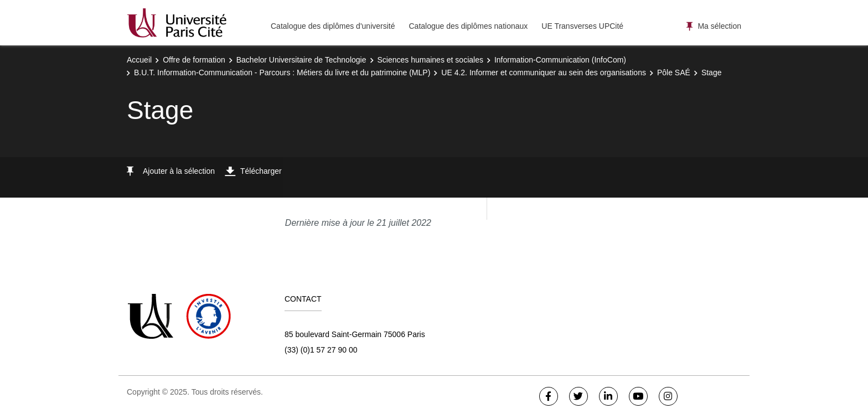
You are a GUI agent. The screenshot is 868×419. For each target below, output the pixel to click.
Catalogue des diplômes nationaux (468, 26)
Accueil (139, 60)
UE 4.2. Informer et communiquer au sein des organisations (544, 73)
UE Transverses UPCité (582, 26)
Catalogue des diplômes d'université (333, 26)
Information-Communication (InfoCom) (560, 60)
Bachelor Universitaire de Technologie (301, 60)
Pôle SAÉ (674, 73)
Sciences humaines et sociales (430, 60)
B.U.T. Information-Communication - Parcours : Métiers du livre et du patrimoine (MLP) (282, 73)
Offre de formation (194, 60)
